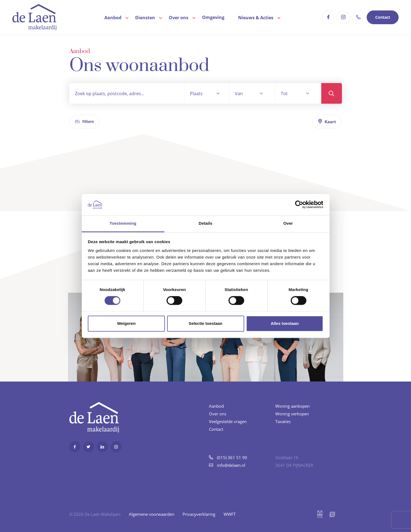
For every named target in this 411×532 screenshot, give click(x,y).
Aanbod (113, 18)
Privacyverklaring (199, 514)
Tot (284, 94)
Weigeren (126, 323)
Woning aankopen (292, 406)
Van (239, 94)
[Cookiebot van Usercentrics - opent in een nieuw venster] (299, 205)
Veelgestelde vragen (228, 421)
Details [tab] (206, 223)
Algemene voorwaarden (152, 514)
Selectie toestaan (205, 323)
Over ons (179, 18)
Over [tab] (288, 223)
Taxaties (283, 421)
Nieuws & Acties (256, 18)
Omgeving (213, 17)
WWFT (230, 514)
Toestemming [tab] (123, 223)
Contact (383, 17)
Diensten (145, 18)
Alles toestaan (285, 323)
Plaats (196, 94)
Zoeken (332, 93)
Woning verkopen (292, 414)
